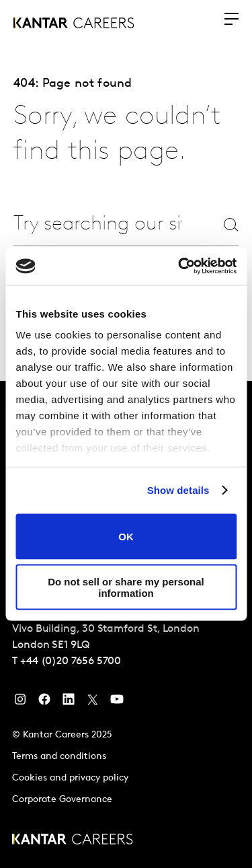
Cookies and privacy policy (70, 778)
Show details (178, 490)
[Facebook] (44, 702)
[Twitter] (93, 702)
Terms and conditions (59, 757)
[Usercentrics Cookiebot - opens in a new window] (179, 266)
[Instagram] (20, 702)
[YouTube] (117, 702)
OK (126, 537)
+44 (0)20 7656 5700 (71, 661)
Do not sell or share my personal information (126, 587)
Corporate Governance (62, 800)
